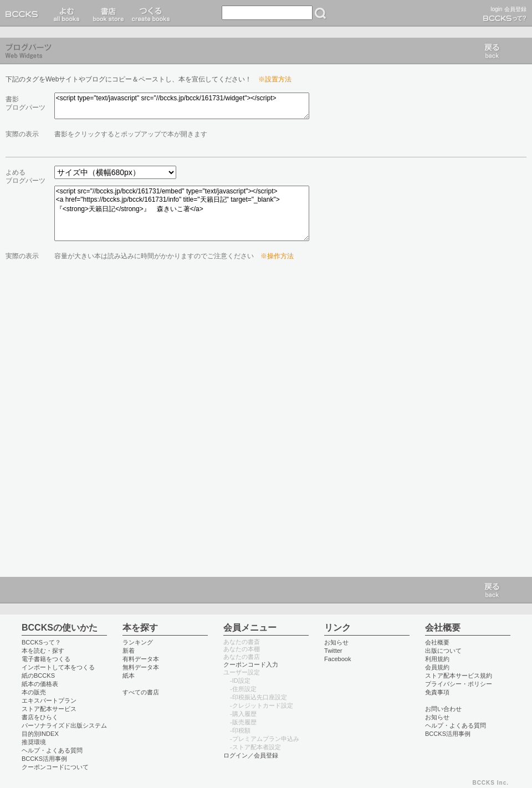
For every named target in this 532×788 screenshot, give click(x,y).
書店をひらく (40, 717)
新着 (129, 651)
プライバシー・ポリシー (459, 684)
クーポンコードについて (55, 767)
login (496, 9)
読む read (67, 13)
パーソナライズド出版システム (64, 725)
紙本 (129, 676)
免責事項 (437, 692)
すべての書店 (141, 692)
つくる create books (150, 13)
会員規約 (437, 667)
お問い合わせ (443, 709)
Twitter (333, 651)
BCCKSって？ (41, 642)
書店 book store (107, 13)
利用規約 (437, 659)
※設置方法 (275, 79)
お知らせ (336, 642)
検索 (320, 13)
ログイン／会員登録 (251, 755)
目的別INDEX (40, 734)
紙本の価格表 (40, 684)
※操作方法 (277, 256)
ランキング (138, 642)
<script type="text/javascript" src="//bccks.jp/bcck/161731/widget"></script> (182, 106)
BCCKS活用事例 (44, 759)
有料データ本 (141, 659)
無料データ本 (141, 667)
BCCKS (24, 13)
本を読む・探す (43, 651)
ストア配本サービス (49, 709)
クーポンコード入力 (251, 664)
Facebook (338, 659)
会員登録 (515, 9)
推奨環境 (34, 742)
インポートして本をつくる (58, 667)
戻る (492, 51)
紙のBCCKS (38, 676)
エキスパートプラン (49, 700)
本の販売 (34, 692)
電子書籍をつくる (46, 659)
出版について (443, 651)
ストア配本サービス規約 (459, 676)
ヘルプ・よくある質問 (52, 750)
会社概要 (437, 642)
